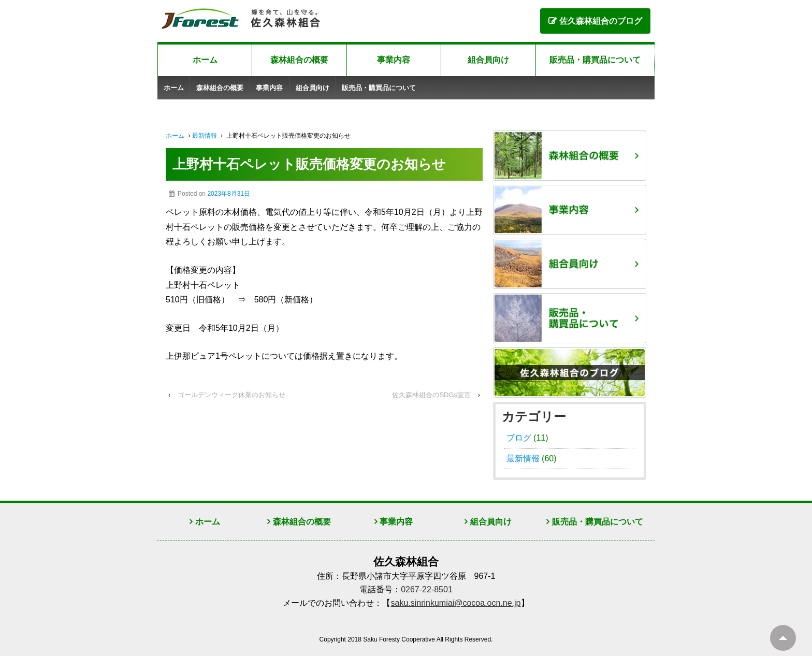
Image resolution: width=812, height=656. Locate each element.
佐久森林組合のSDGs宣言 (431, 395)
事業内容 (394, 60)
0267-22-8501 (427, 589)
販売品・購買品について (595, 60)
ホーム (205, 60)
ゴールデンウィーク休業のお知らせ (231, 395)
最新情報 (205, 136)
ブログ (519, 438)
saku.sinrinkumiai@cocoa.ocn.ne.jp (455, 603)
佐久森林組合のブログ (601, 21)
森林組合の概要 (299, 60)
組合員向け (488, 60)
